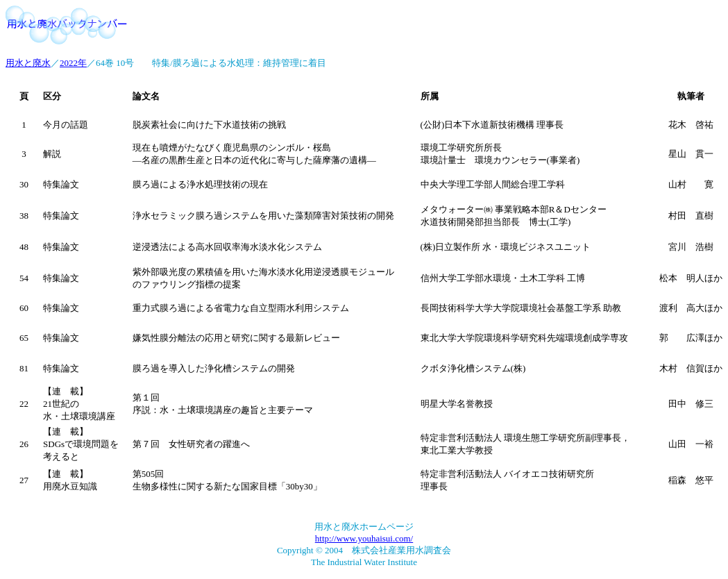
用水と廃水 (28, 63)
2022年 (73, 63)
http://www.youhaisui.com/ (364, 538)
